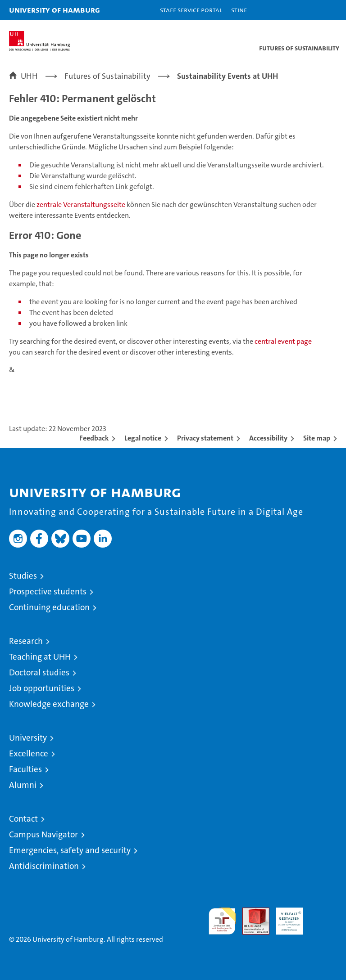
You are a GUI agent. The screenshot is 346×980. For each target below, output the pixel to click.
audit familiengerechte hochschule (222, 921)
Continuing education (49, 607)
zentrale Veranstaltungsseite (82, 205)
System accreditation (323, 917)
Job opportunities (42, 688)
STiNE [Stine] (239, 10)
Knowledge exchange (49, 704)
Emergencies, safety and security (70, 850)
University (28, 738)
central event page (283, 341)
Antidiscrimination (44, 866)
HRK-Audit (285, 917)
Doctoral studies (39, 672)
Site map (317, 438)
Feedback (94, 438)
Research (26, 641)
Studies (23, 576)
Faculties (25, 769)
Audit (251, 912)
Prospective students (48, 591)
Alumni (23, 785)
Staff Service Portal (191, 10)
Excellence (29, 753)
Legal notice (143, 438)
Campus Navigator (43, 834)
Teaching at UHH (40, 657)
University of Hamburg (55, 10)
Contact (23, 819)
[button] (311, 10)
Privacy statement (205, 438)
